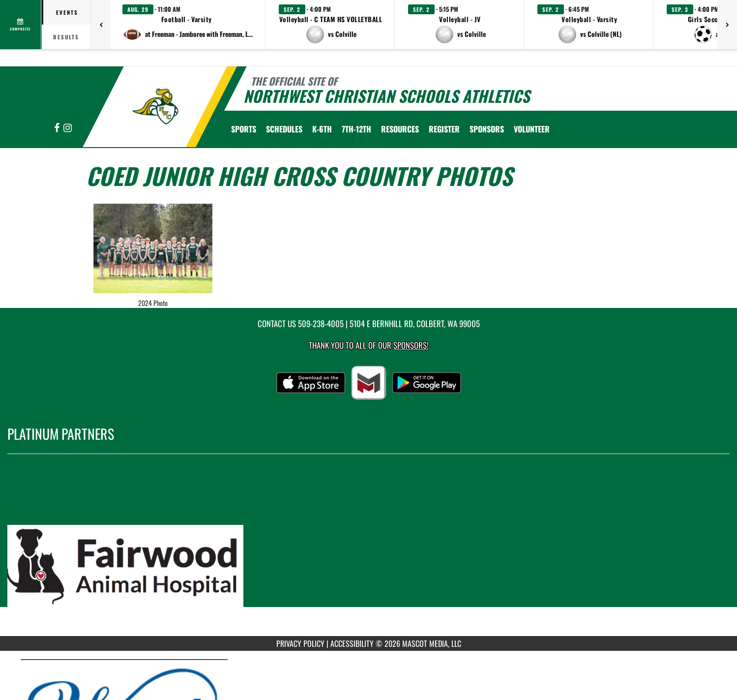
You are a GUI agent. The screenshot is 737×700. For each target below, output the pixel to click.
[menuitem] (444, 129)
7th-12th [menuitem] (356, 129)
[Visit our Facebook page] (58, 128)
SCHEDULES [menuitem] (284, 129)
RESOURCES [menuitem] (400, 129)
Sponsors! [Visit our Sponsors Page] (411, 345)
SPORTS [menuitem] (244, 129)
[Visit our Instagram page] (68, 128)
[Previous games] (101, 25)
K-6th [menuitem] (322, 129)
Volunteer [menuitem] (532, 129)
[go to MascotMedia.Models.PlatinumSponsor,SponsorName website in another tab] (368, 552)
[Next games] (727, 25)
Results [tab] (66, 37)
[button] (188, 25)
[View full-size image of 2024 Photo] (153, 248)
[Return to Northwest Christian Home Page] (155, 106)
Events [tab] (67, 12)
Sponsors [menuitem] (487, 129)
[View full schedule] (21, 25)
